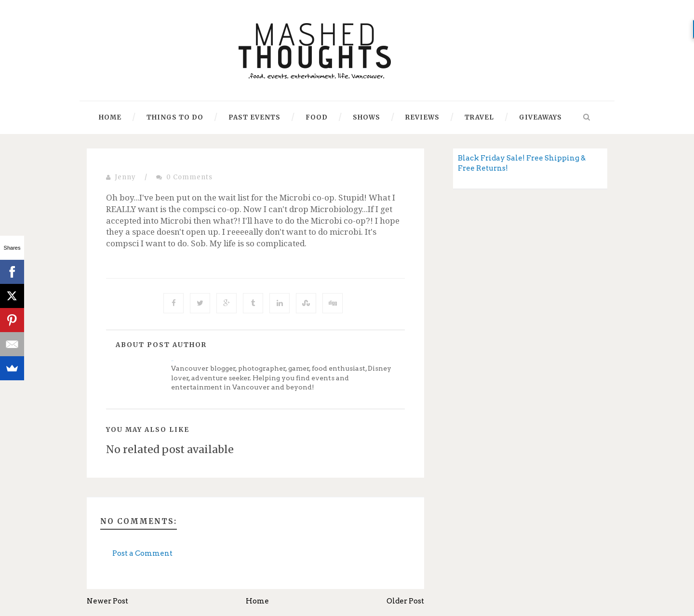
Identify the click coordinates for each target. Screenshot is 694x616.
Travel (479, 117)
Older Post (405, 601)
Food (317, 117)
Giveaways (541, 117)
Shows (367, 117)
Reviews (422, 117)
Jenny (125, 177)
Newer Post (107, 601)
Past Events (254, 117)
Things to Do (175, 117)
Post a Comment (142, 553)
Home (110, 117)
